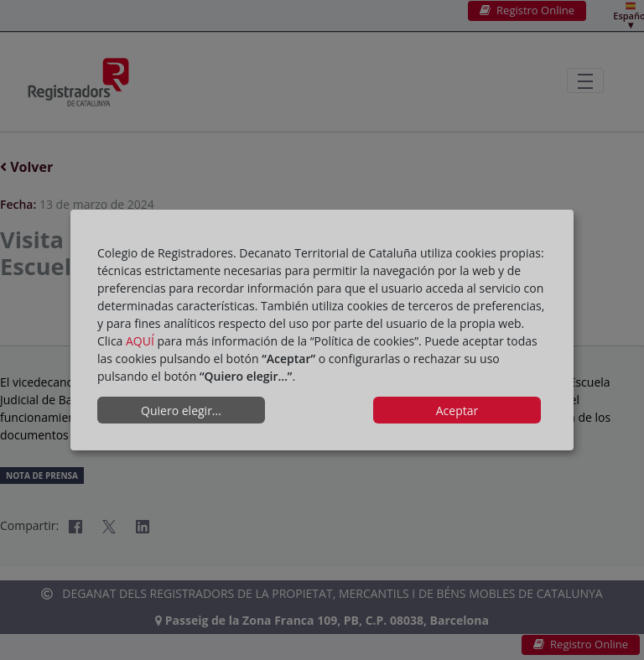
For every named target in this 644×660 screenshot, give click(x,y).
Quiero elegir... (181, 411)
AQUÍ (140, 341)
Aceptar (457, 411)
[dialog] (322, 330)
